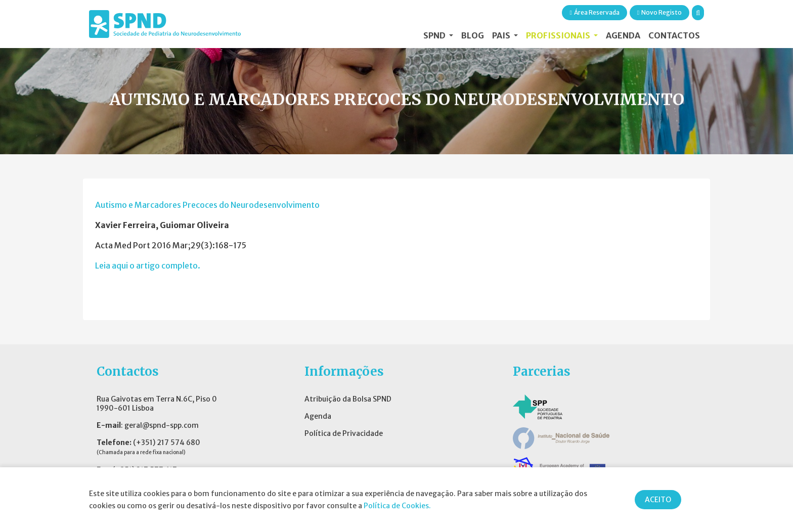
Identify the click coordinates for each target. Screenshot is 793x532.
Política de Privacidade (344, 433)
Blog (473, 35)
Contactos (674, 35)
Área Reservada (594, 12)
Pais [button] (502, 35)
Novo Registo (659, 12)
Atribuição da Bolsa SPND (348, 399)
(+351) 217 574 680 (167, 442)
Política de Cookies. (397, 506)
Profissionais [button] (559, 35)
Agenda (623, 35)
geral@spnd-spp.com (162, 425)
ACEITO (658, 500)
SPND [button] (435, 35)
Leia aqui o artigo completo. (148, 265)
